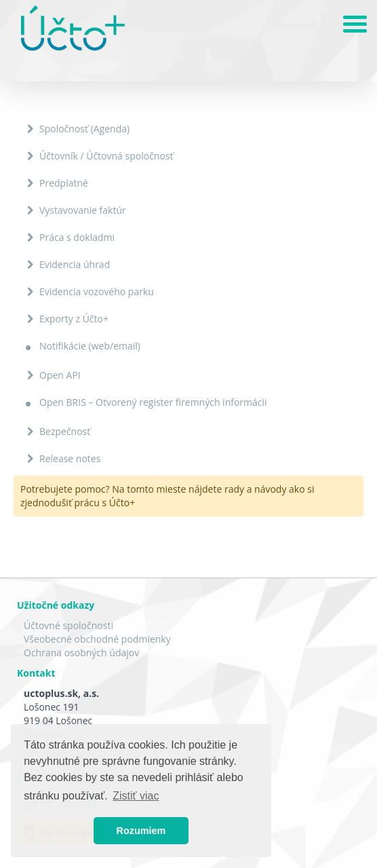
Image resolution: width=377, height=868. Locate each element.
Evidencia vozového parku (97, 291)
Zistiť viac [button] (136, 796)
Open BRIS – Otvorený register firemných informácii (153, 402)
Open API (60, 375)
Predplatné (64, 183)
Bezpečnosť (65, 431)
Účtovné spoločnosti (68, 625)
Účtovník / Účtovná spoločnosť (106, 156)
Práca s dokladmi (77, 237)
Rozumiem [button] (141, 831)
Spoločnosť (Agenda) (84, 129)
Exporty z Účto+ (74, 319)
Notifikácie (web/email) (90, 346)
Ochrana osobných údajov (81, 653)
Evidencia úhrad (75, 264)
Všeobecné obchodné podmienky (97, 639)
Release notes (70, 458)
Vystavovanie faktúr (83, 210)
